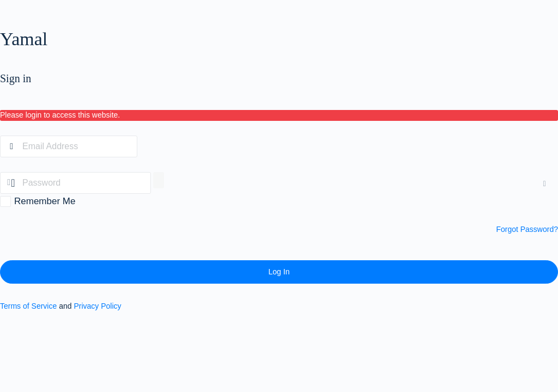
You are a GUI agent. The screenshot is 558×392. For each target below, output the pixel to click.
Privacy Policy (97, 306)
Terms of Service (28, 306)
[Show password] (159, 180)
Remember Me (45, 201)
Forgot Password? (527, 229)
